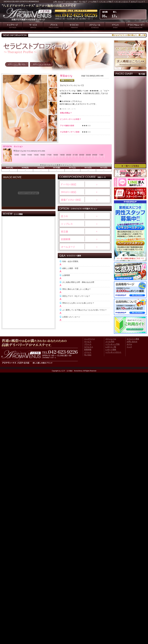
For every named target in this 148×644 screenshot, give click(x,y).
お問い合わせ (58, 2)
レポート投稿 (111, 350)
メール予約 (92, 2)
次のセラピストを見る (42, 64)
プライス (88, 344)
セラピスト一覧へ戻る (17, 64)
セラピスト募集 (71, 2)
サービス (88, 342)
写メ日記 (82, 2)
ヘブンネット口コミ (121, 2)
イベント (88, 352)
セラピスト (89, 347)
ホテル (133, 2)
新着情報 (88, 350)
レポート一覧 (111, 347)
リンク (141, 2)
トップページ (90, 339)
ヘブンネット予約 (105, 2)
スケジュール (111, 339)
